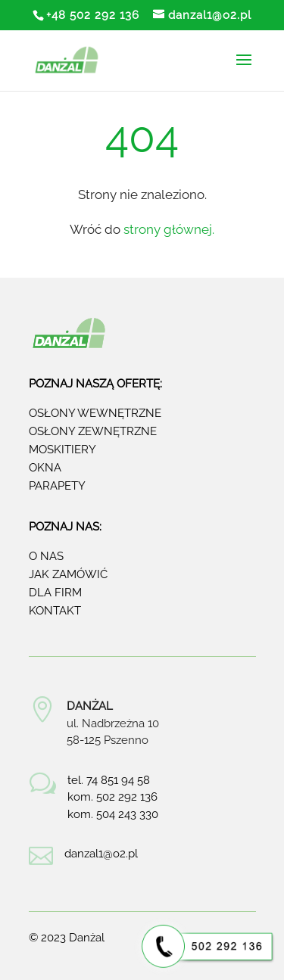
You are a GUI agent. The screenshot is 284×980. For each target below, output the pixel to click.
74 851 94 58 (118, 780)
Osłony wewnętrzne (95, 413)
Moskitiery (62, 450)
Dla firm (55, 593)
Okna (45, 468)
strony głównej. (169, 229)
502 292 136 (127, 797)
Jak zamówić (68, 574)
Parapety (57, 486)
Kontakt (55, 611)
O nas (46, 556)
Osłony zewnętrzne (93, 431)
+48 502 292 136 (93, 15)
